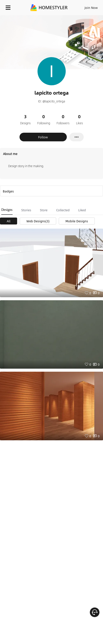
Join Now (91, 8)
